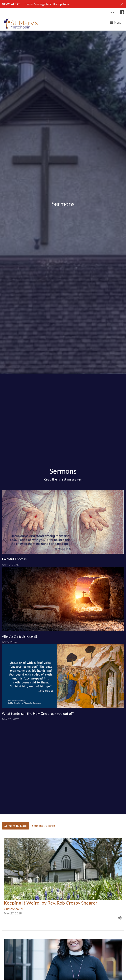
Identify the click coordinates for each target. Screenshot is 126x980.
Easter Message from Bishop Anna (47, 4)
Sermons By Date (16, 826)
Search (114, 12)
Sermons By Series (44, 826)
